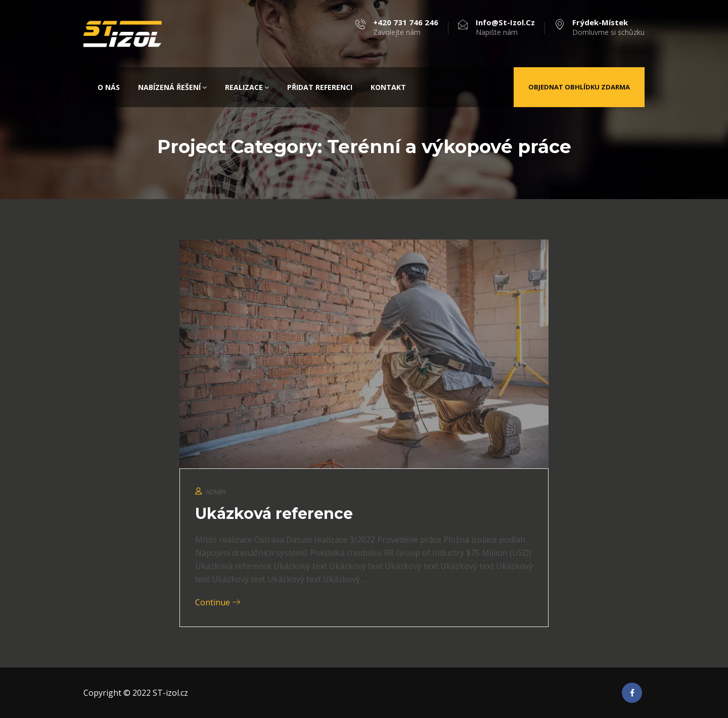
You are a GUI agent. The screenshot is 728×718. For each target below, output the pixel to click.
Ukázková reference (274, 514)
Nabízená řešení (172, 87)
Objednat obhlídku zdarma (579, 87)
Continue (218, 602)
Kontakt (388, 87)
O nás (109, 87)
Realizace (247, 87)
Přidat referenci (320, 87)
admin (216, 492)
